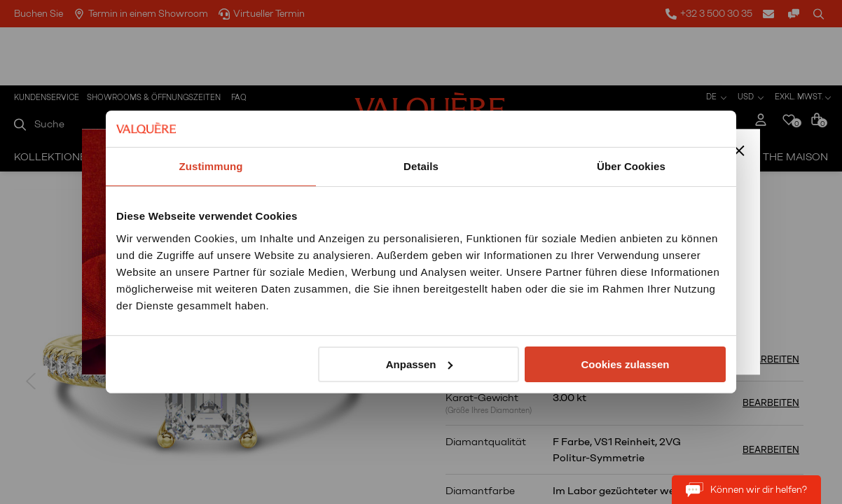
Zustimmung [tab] (211, 166)
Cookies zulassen (626, 364)
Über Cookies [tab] (631, 166)
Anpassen (420, 364)
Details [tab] (421, 166)
